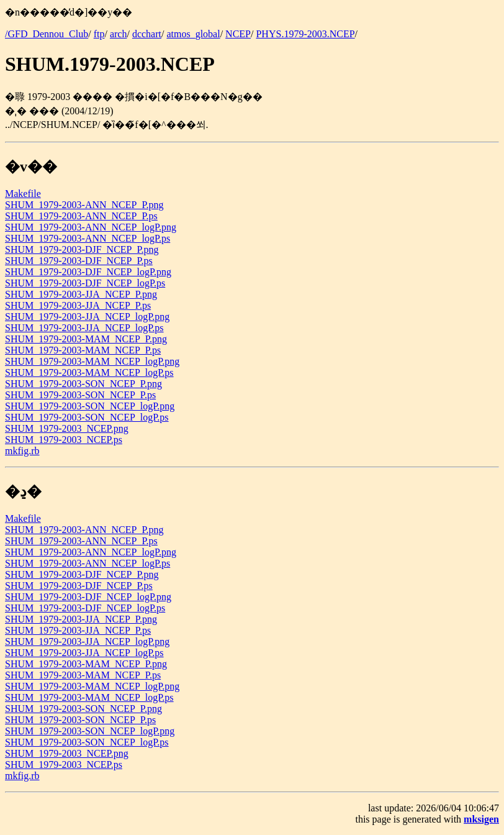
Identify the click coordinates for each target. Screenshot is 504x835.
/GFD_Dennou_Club (47, 34)
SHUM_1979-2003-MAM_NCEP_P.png (86, 339)
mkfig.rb (22, 451)
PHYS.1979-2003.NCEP (305, 34)
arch (119, 34)
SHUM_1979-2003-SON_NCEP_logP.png (90, 406)
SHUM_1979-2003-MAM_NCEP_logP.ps (89, 372)
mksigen (481, 819)
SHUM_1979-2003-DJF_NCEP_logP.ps (85, 283)
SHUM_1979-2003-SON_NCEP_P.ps (80, 395)
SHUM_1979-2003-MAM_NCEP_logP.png (92, 361)
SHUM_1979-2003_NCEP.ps (64, 440)
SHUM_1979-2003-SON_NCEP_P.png (83, 384)
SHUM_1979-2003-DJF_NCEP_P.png (82, 249)
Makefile (23, 194)
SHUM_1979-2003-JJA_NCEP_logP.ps (84, 328)
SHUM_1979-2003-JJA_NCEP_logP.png (87, 317)
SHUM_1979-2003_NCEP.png (67, 428)
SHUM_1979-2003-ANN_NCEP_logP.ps (88, 238)
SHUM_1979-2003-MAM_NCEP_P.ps (83, 350)
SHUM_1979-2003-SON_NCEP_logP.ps (87, 417)
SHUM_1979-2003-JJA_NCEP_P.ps (78, 305)
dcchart (147, 34)
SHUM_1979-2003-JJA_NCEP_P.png (81, 294)
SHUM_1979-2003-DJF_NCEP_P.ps (79, 261)
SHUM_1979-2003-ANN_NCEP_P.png (84, 205)
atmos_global (193, 34)
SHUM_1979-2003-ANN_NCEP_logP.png (91, 227)
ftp (99, 34)
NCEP (238, 34)
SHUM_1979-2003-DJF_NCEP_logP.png (88, 272)
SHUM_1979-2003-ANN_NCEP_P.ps (81, 216)
